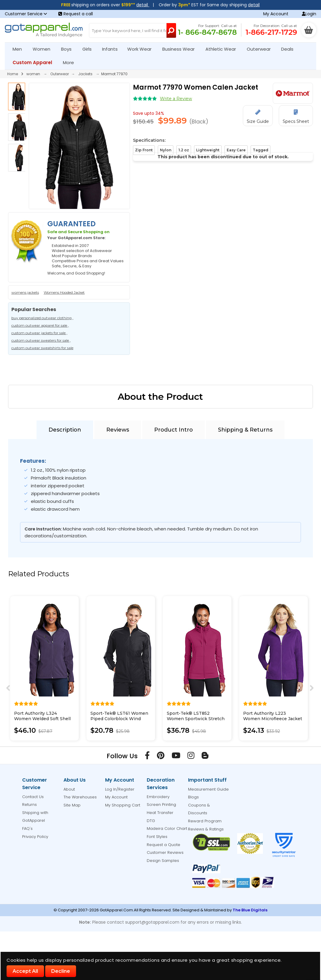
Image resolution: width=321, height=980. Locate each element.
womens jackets (25, 292)
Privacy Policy (35, 837)
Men (20, 49)
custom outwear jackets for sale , (39, 333)
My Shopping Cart (123, 805)
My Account (276, 14)
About (69, 789)
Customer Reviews (165, 852)
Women (44, 49)
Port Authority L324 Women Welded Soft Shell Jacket (42, 719)
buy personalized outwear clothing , (42, 318)
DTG (151, 821)
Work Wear (142, 49)
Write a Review (176, 99)
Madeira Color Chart (167, 829)
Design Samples (163, 861)
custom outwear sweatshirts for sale (42, 348)
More (71, 62)
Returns (29, 805)
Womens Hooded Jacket (64, 292)
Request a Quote (163, 845)
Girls (90, 49)
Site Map (72, 805)
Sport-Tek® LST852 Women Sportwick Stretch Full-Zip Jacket (196, 719)
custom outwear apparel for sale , (40, 325)
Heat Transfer (160, 813)
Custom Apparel (35, 62)
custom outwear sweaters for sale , (41, 340)
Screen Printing (161, 805)
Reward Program (205, 821)
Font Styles (157, 837)
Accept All (25, 971)
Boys (69, 49)
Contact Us (33, 797)
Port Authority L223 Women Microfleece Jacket (273, 716)
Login (309, 14)
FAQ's (27, 829)
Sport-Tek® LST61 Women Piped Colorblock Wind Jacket (119, 719)
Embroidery (158, 797)
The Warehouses (80, 797)
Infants (112, 49)
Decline (61, 971)
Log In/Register (120, 789)
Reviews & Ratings (206, 829)
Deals (287, 49)
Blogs (193, 797)
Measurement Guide (208, 789)
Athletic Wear (223, 49)
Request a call (76, 14)
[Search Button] (171, 30)
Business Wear (181, 49)
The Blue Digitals (250, 910)
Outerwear (261, 49)
